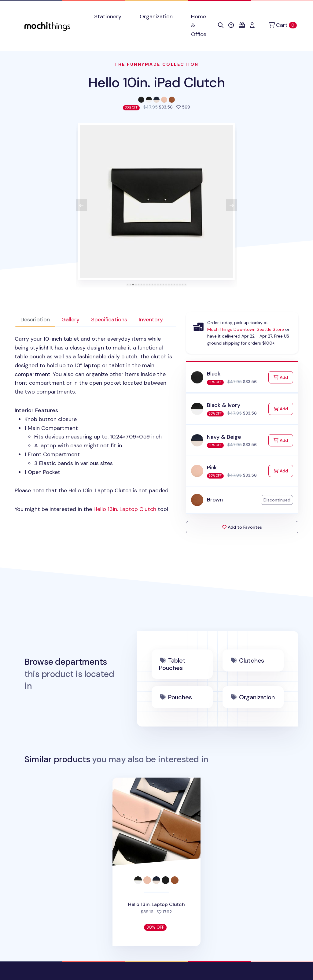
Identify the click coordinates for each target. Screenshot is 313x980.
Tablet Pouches (172, 664)
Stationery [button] (108, 17)
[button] (221, 25)
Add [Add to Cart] (283, 377)
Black (214, 374)
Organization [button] (156, 17)
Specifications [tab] (109, 320)
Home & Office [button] (199, 25)
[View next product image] (232, 205)
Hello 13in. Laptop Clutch (125, 509)
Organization (257, 697)
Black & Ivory (224, 405)
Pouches (180, 697)
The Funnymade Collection (156, 64)
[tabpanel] (95, 424)
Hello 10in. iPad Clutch (156, 82)
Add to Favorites (242, 527)
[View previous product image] (81, 205)
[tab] (128, 285)
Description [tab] (35, 320)
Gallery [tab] (70, 320)
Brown (215, 500)
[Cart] (283, 25)
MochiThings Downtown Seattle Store (246, 329)
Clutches (252, 660)
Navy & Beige (224, 437)
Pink (212, 468)
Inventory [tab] (151, 320)
